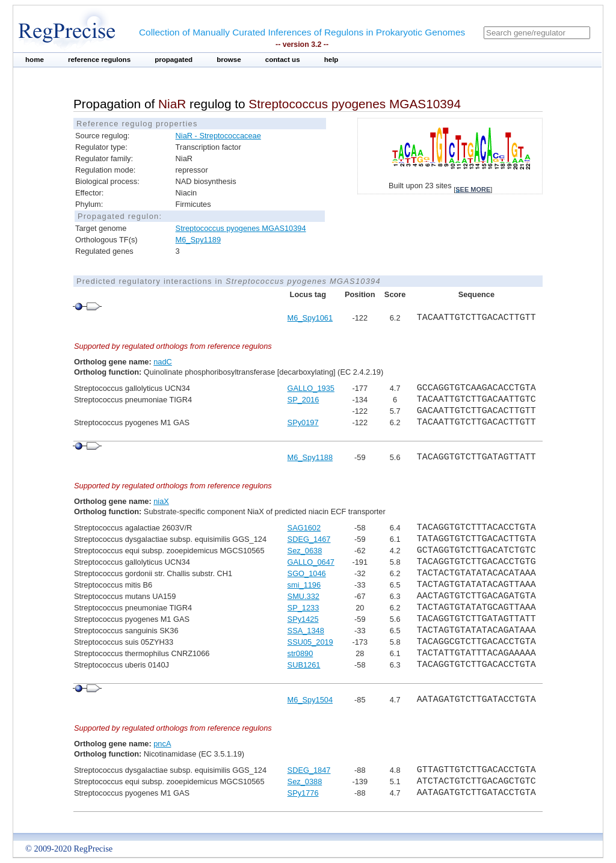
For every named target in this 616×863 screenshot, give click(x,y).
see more (473, 189)
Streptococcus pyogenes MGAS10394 (241, 228)
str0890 (300, 653)
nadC (163, 362)
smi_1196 (304, 585)
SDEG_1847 (309, 770)
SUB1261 (304, 665)
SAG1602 (304, 528)
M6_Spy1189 (198, 240)
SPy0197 (303, 422)
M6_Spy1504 (310, 700)
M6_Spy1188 (310, 457)
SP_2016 (303, 400)
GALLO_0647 (311, 562)
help (331, 60)
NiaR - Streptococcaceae (218, 136)
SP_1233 (303, 608)
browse (229, 60)
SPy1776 (303, 793)
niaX (161, 501)
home (35, 60)
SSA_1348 (306, 631)
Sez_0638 (305, 551)
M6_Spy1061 (310, 318)
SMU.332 (303, 596)
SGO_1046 (307, 573)
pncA (162, 744)
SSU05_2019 (310, 642)
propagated (174, 60)
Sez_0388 (305, 782)
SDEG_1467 (309, 539)
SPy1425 (303, 619)
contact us (283, 60)
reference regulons (99, 60)
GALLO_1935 (311, 388)
